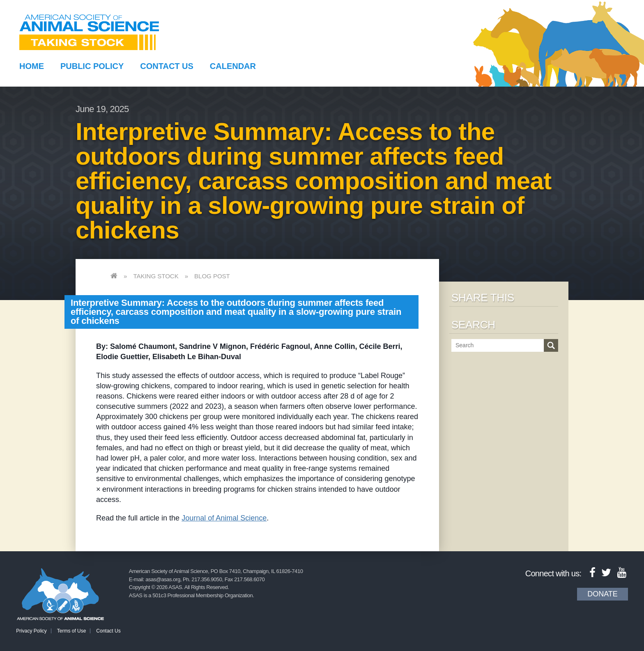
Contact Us (167, 66)
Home (32, 66)
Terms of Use (72, 631)
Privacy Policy (31, 631)
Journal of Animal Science (224, 518)
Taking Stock (156, 276)
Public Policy (92, 66)
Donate (603, 594)
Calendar (233, 66)
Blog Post (212, 276)
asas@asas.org (163, 579)
